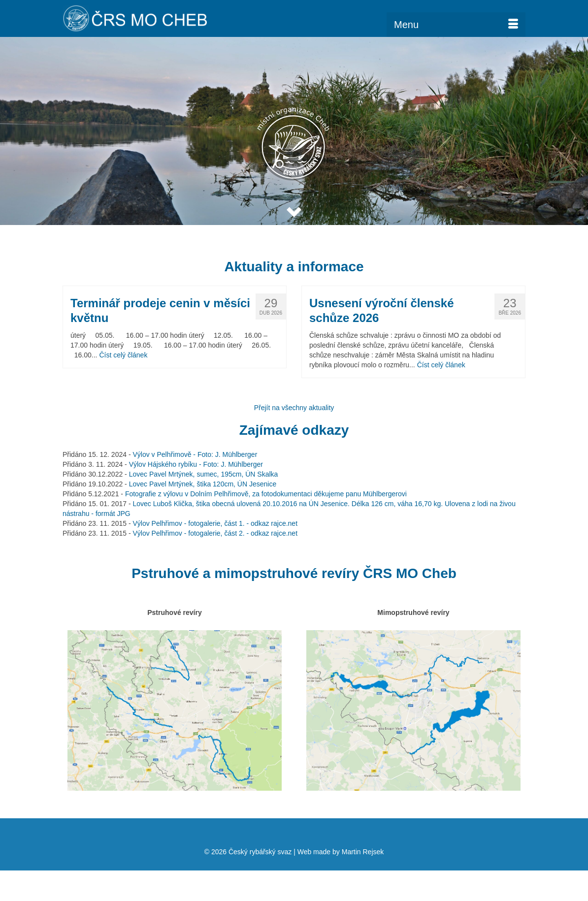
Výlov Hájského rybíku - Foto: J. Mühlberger (196, 464)
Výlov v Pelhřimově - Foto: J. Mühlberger (195, 454)
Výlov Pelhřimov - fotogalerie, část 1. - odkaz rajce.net (215, 523)
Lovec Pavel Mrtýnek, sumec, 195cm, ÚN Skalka (204, 474)
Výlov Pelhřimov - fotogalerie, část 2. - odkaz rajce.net (215, 533)
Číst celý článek (123, 355)
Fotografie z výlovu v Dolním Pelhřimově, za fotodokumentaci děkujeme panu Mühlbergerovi (266, 494)
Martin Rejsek (363, 852)
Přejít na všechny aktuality (294, 408)
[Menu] (456, 25)
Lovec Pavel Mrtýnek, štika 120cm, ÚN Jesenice (203, 484)
